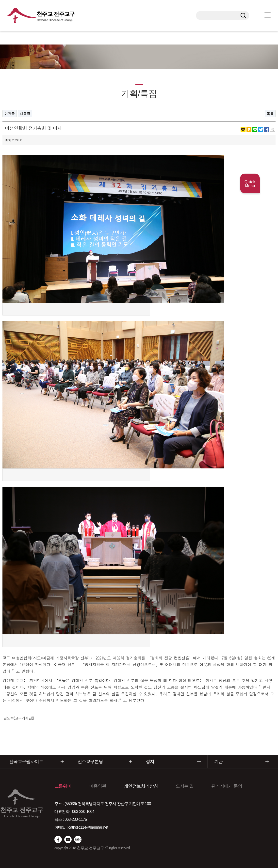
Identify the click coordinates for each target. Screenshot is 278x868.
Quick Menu (250, 183)
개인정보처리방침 (141, 786)
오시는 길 (185, 786)
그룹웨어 (63, 786)
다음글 (25, 114)
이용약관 (98, 786)
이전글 (10, 114)
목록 (270, 114)
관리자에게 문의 (227, 786)
